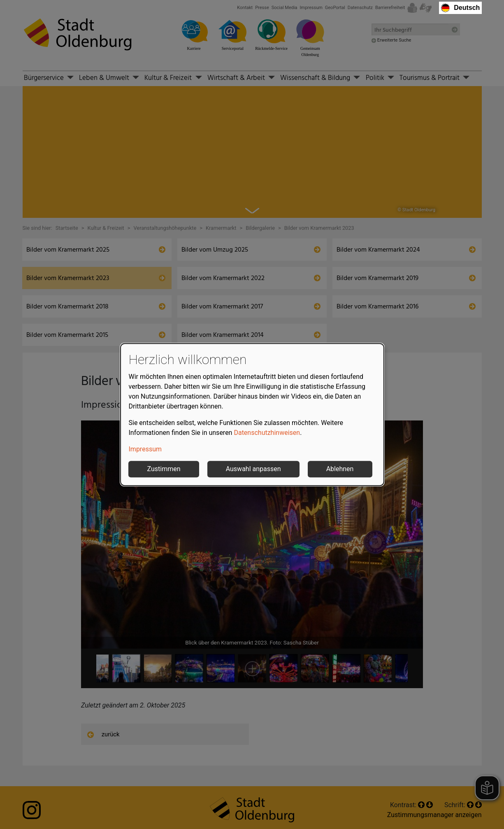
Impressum (145, 449)
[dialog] (252, 415)
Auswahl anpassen (253, 469)
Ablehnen (340, 469)
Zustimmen (164, 469)
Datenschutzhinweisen (267, 433)
